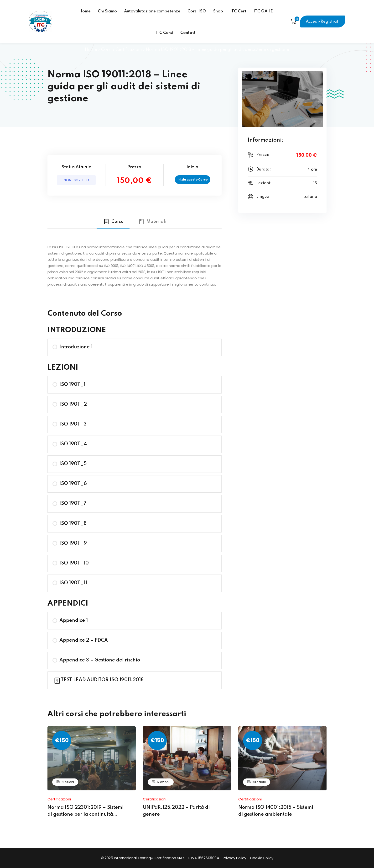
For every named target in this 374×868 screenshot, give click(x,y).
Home (85, 11)
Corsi (106, 50)
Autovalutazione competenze (152, 11)
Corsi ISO (197, 11)
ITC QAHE (263, 11)
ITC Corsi (164, 33)
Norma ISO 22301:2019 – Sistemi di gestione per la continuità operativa (86, 812)
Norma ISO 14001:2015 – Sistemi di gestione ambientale (276, 811)
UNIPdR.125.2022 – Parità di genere (176, 811)
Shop (218, 11)
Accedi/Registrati (323, 22)
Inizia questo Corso (193, 180)
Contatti (188, 33)
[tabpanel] (135, 265)
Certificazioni (129, 50)
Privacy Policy (234, 858)
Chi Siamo (107, 11)
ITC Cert (238, 11)
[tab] (113, 222)
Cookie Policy (262, 858)
